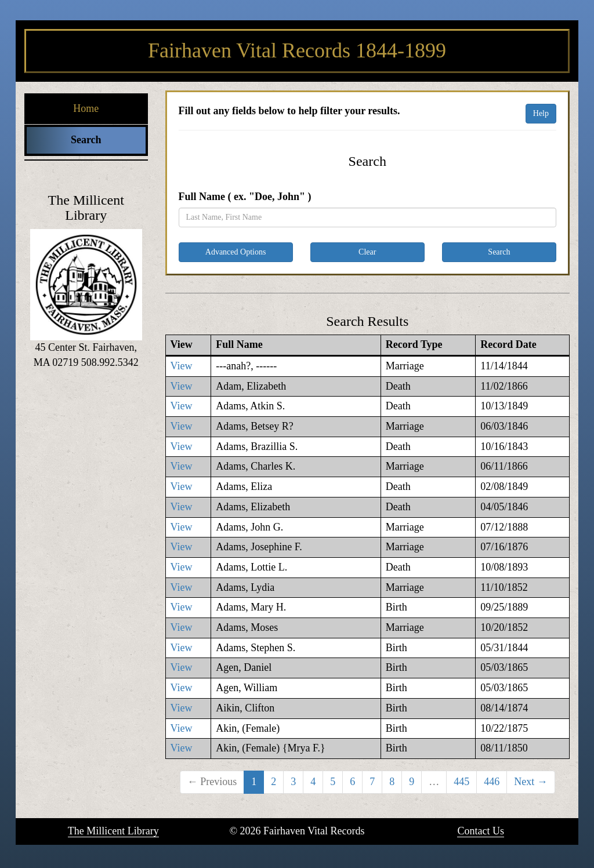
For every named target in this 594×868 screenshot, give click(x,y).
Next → (531, 782)
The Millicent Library (113, 831)
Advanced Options (236, 252)
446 (492, 782)
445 (461, 782)
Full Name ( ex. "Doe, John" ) (245, 197)
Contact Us (481, 831)
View (182, 366)
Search (86, 140)
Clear (367, 252)
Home (86, 108)
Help (541, 113)
